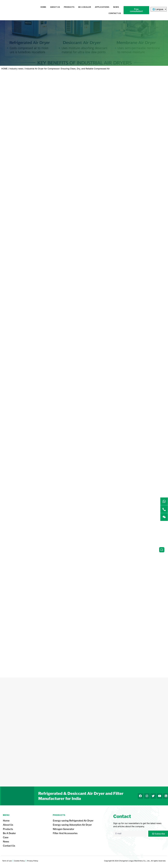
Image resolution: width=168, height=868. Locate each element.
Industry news (16, 69)
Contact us (115, 13)
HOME (43, 7)
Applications (102, 7)
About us (55, 7)
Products (69, 7)
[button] (136, 10)
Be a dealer (85, 7)
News (116, 7)
